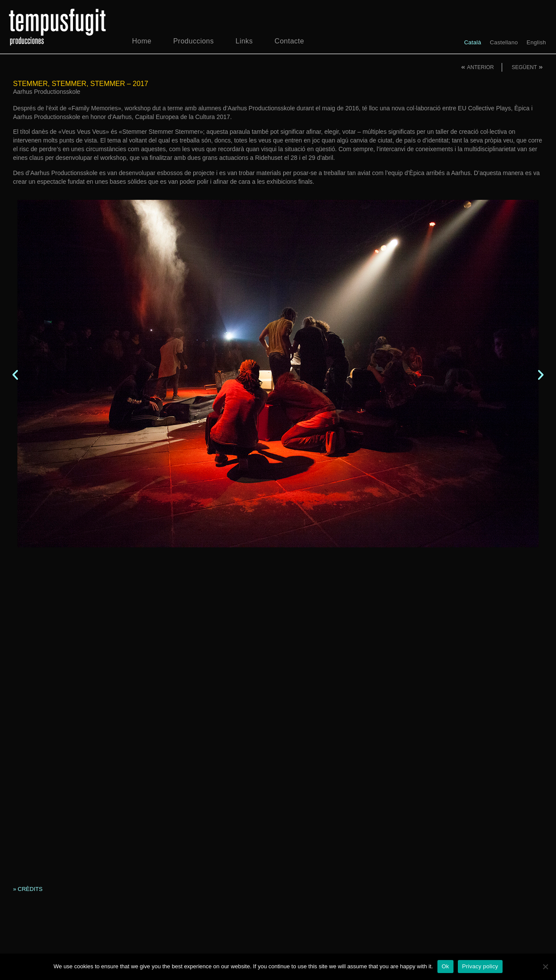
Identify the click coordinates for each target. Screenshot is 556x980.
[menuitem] (472, 42)
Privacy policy (480, 966)
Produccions (194, 41)
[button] (15, 375)
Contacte (289, 41)
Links (244, 41)
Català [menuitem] (472, 42)
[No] (545, 967)
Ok (445, 966)
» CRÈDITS (28, 889)
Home (142, 41)
